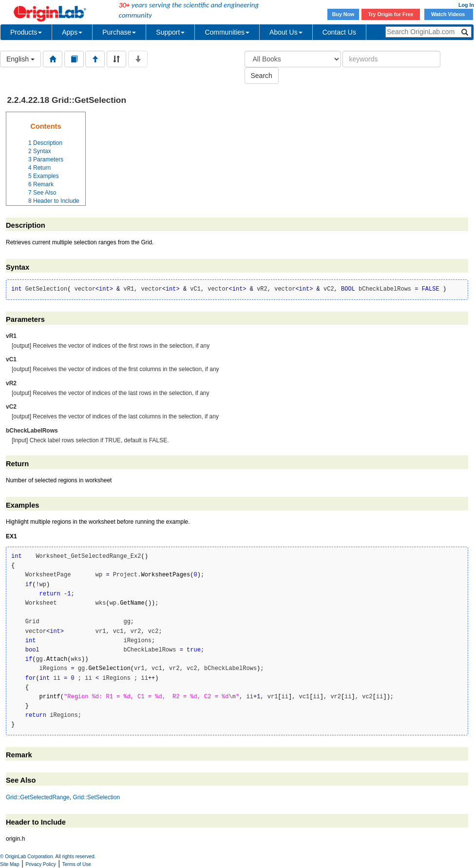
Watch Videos (449, 14)
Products (26, 32)
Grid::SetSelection (96, 797)
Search (262, 76)
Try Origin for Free (391, 14)
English (20, 59)
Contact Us (339, 32)
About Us (286, 32)
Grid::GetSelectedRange (38, 797)
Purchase (119, 32)
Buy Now (343, 14)
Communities (227, 32)
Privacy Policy (41, 864)
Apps (72, 32)
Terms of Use (77, 864)
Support (170, 32)
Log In (466, 5)
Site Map (9, 864)
